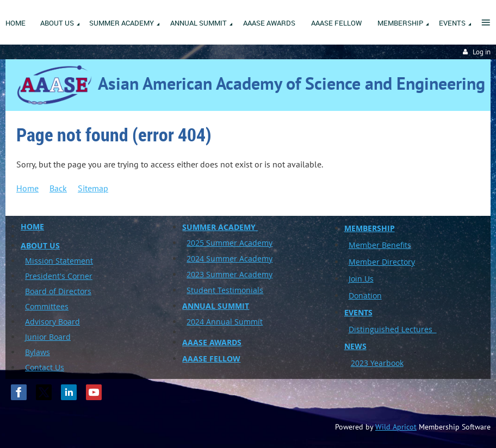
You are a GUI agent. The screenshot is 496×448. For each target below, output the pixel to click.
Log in (482, 52)
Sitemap (93, 188)
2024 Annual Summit (225, 322)
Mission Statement (59, 261)
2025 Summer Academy (230, 243)
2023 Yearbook (377, 363)
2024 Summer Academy (230, 259)
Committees (47, 306)
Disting (361, 329)
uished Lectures (405, 329)
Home (27, 188)
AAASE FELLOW (211, 359)
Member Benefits (380, 245)
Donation (365, 295)
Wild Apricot (396, 427)
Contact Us (45, 367)
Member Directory (382, 262)
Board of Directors (58, 291)
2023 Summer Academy (230, 274)
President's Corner (59, 276)
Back (58, 188)
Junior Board (48, 337)
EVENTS (358, 312)
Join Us (361, 279)
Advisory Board (52, 322)
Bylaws (38, 352)
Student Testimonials (225, 290)
